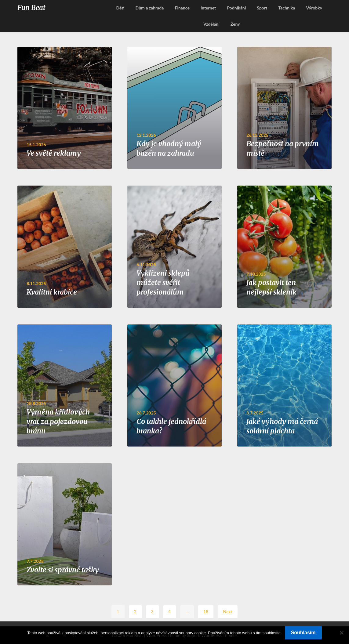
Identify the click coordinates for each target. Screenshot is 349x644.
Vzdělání (211, 24)
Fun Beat (31, 8)
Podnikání (236, 8)
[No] (341, 633)
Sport (262, 8)
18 (206, 611)
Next (227, 611)
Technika (287, 8)
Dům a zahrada (150, 8)
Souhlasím (303, 633)
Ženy (235, 24)
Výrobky (314, 8)
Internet (208, 8)
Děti (120, 8)
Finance (182, 8)
